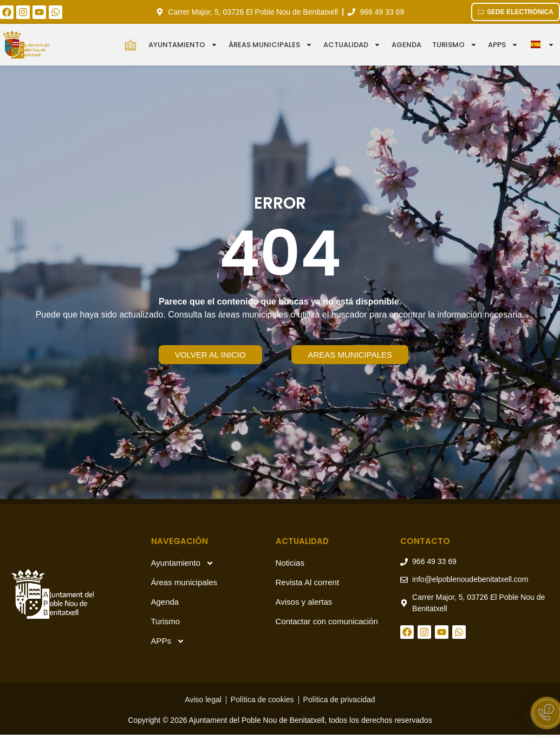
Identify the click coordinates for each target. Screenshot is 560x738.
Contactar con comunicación (327, 621)
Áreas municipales (271, 45)
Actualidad (352, 45)
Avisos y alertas (304, 602)
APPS (503, 45)
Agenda (406, 45)
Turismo (455, 45)
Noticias (290, 563)
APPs (168, 641)
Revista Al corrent (308, 582)
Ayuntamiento (183, 45)
